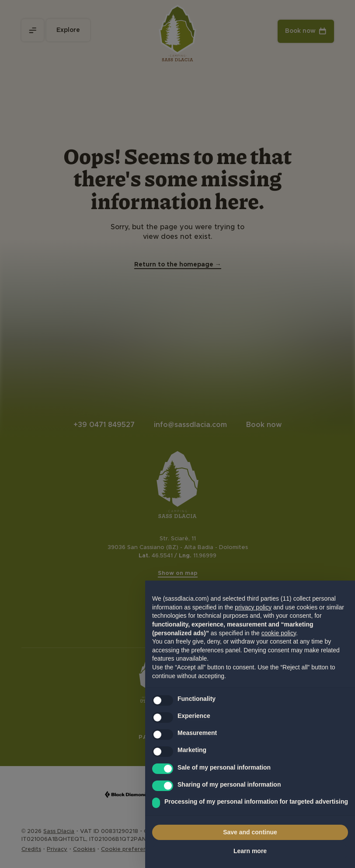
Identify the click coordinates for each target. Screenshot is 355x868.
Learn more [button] (250, 851)
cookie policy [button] (279, 633)
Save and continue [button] (250, 832)
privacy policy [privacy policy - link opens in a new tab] (253, 607)
